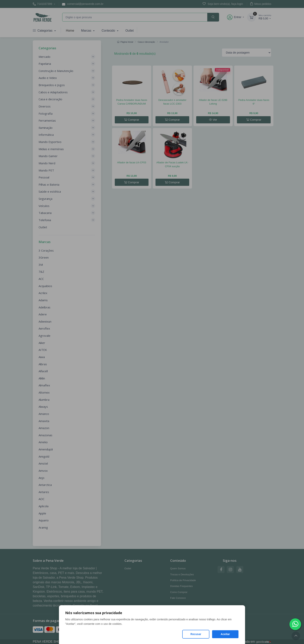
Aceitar (225, 634)
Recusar (196, 634)
